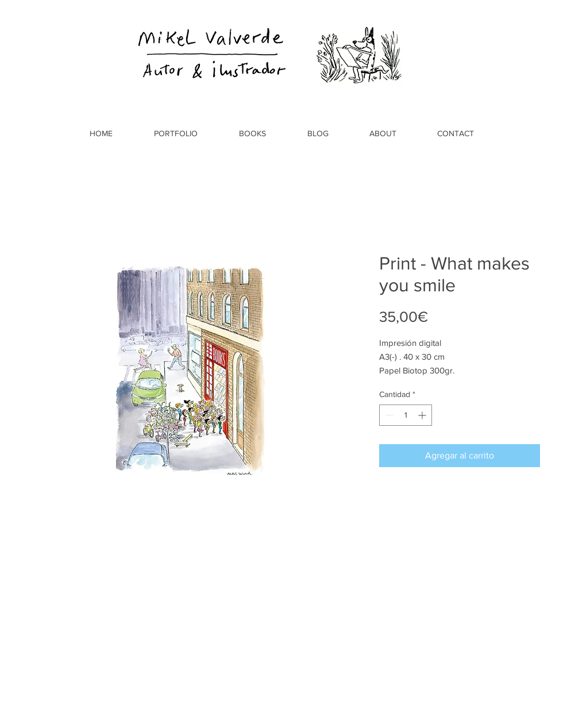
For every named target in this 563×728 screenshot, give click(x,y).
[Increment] (423, 415)
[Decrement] (388, 415)
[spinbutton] (406, 415)
